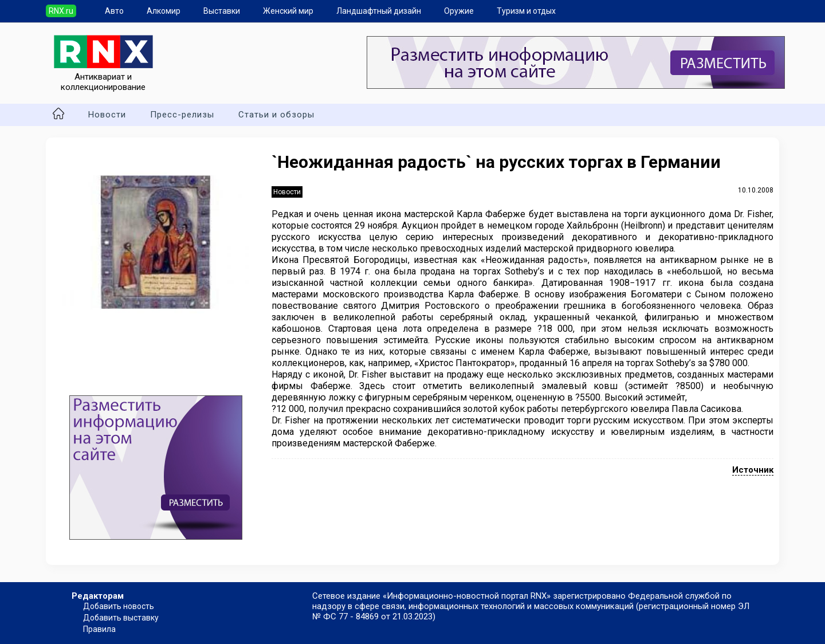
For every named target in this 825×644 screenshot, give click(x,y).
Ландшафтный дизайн (379, 11)
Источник (753, 470)
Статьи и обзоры (276, 115)
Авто (114, 11)
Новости (107, 115)
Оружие (459, 11)
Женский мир (288, 11)
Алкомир (164, 11)
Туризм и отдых (526, 11)
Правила (99, 629)
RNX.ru (61, 11)
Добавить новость (119, 606)
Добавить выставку (121, 618)
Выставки (222, 11)
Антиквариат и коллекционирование (103, 77)
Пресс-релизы (182, 115)
